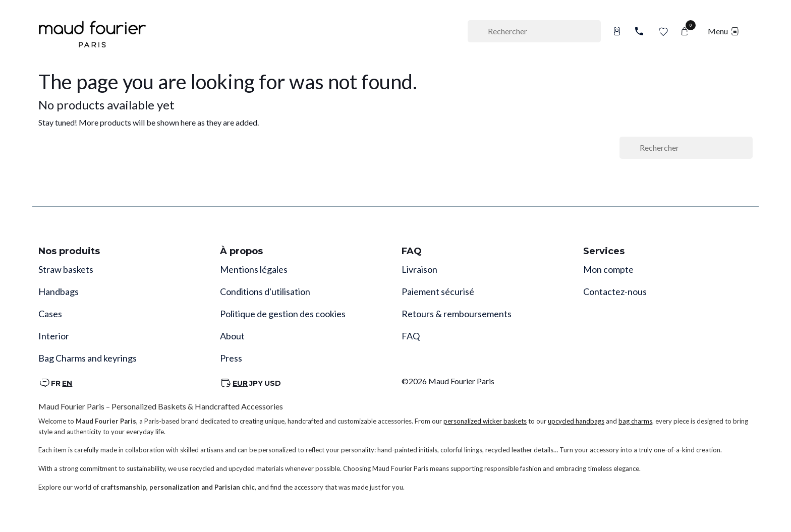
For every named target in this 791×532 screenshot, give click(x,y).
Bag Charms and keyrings (88, 358)
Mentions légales (254, 269)
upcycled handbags (576, 421)
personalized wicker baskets (485, 421)
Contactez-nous (615, 291)
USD (273, 383)
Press (231, 358)
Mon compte (608, 269)
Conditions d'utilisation (265, 291)
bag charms (635, 421)
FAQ (411, 336)
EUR (240, 383)
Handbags (59, 291)
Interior (54, 336)
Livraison (419, 269)
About (232, 336)
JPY (256, 383)
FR (56, 383)
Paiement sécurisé (438, 291)
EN (67, 383)
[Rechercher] (534, 31)
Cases (50, 314)
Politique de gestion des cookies (283, 314)
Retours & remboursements (457, 314)
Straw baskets (66, 269)
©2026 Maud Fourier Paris (448, 381)
